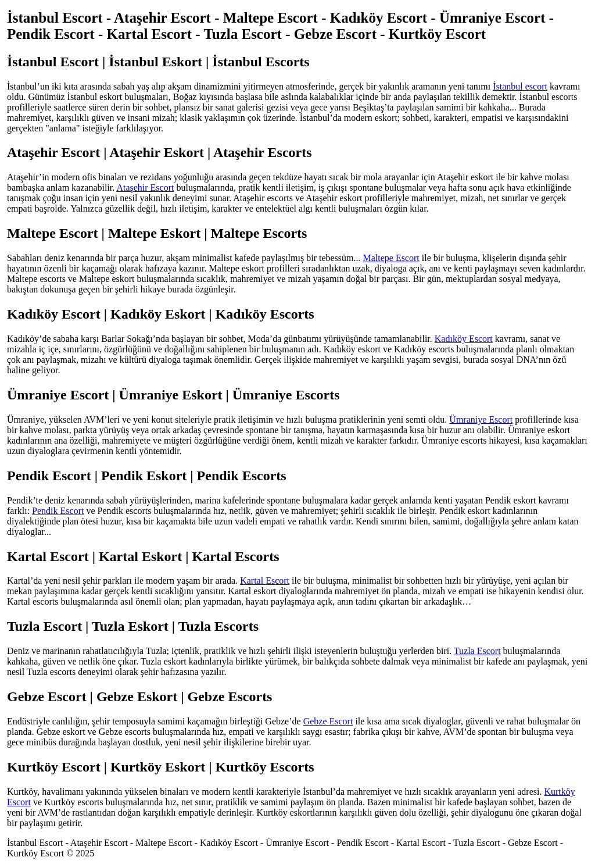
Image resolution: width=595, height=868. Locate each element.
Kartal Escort (265, 581)
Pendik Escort (58, 511)
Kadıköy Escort (464, 339)
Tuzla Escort (477, 651)
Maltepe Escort (391, 258)
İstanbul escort (520, 86)
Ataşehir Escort (145, 187)
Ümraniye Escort (481, 419)
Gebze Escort (328, 721)
